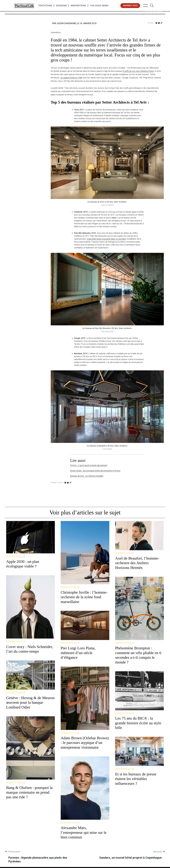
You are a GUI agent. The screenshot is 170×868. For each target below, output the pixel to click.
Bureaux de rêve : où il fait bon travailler (87, 476)
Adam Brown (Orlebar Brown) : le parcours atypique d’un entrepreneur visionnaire (85, 743)
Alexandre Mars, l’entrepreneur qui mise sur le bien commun (84, 832)
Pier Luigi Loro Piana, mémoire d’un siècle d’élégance (78, 653)
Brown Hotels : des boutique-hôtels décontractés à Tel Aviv (95, 471)
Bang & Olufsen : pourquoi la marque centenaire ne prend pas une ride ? (29, 792)
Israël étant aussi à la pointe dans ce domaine (106, 239)
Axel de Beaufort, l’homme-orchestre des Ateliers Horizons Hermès (137, 563)
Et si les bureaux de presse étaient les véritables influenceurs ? (136, 779)
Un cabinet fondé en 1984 (71, 78)
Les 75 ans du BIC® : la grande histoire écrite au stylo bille (138, 723)
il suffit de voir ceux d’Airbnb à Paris (138, 71)
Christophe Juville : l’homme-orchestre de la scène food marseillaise (84, 597)
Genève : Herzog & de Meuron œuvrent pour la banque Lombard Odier (30, 702)
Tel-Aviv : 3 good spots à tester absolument (89, 465)
